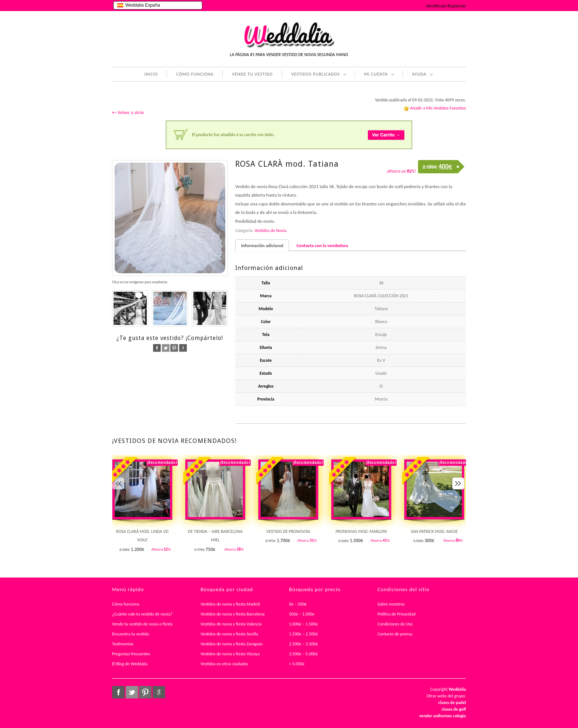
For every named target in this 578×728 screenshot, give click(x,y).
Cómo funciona (126, 604)
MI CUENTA (375, 75)
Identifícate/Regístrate (446, 6)
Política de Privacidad (396, 614)
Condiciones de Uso (395, 624)
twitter (166, 348)
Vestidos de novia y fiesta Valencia (231, 624)
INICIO (151, 74)
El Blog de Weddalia (130, 664)
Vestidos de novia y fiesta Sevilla (229, 634)
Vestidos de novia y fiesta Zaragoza (231, 644)
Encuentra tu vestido (130, 634)
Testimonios (123, 644)
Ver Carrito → (386, 135)
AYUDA (418, 75)
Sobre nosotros (391, 604)
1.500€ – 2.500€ (303, 634)
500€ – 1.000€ (302, 614)
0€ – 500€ (298, 604)
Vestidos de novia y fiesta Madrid (230, 604)
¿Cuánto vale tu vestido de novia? (142, 614)
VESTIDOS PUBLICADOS (314, 75)
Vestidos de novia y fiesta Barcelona (233, 614)
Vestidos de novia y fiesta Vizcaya (230, 654)
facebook (157, 348)
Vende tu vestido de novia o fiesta (142, 624)
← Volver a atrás (128, 112)
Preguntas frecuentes (131, 654)
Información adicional (262, 245)
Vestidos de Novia (270, 230)
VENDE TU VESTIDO (252, 74)
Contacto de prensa (395, 634)
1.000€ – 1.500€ (303, 624)
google (183, 348)
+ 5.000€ (297, 664)
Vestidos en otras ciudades (224, 664)
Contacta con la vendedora (322, 245)
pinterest (174, 348)
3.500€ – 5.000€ (303, 654)
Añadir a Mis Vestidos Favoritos (438, 108)
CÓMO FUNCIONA (195, 74)
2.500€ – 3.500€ (303, 644)
